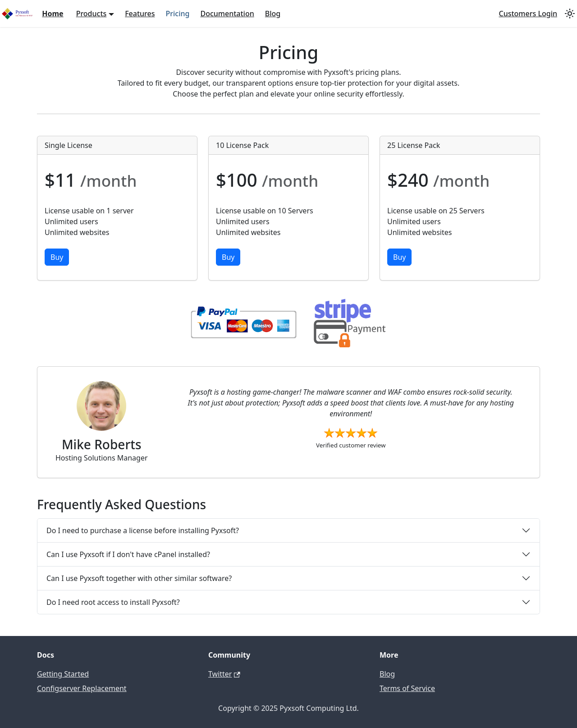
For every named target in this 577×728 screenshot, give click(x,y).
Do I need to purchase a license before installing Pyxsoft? (143, 530)
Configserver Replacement (82, 688)
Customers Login (528, 14)
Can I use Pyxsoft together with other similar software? (139, 578)
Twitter (224, 674)
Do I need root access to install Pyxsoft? (113, 602)
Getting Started (63, 674)
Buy (57, 257)
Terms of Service (407, 688)
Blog (273, 14)
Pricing (178, 14)
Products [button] (92, 14)
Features (140, 14)
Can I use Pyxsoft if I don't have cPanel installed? (128, 554)
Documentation (227, 14)
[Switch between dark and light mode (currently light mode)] (570, 14)
